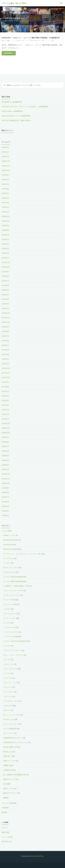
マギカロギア (8, 706)
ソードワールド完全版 (11, 637)
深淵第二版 (7, 765)
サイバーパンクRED (10, 604)
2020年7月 (5, 446)
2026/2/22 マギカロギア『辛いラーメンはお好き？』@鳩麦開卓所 (25, 107)
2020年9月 (5, 437)
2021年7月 (5, 391)
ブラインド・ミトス (10, 683)
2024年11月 (6, 216)
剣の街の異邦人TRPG (11, 747)
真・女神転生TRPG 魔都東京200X (15, 775)
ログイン (5, 828)
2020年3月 (5, 460)
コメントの (7, 837)
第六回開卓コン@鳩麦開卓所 (12, 102)
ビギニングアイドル (10, 669)
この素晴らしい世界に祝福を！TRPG (16, 586)
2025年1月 (5, 212)
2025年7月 (5, 184)
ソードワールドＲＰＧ (11, 632)
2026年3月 (5, 147)
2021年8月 (5, 387)
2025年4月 (5, 198)
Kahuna (32, 856)
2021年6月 (5, 396)
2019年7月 (5, 497)
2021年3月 (5, 410)
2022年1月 (5, 364)
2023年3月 (5, 299)
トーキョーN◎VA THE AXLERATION (15, 641)
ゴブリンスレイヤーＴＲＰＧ (14, 591)
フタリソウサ (8, 678)
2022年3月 (5, 354)
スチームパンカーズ (10, 614)
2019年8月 (5, 493)
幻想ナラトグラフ (10, 761)
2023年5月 (5, 290)
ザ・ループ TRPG (9, 600)
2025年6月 (5, 189)
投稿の (5, 832)
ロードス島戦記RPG (10, 729)
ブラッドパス (8, 687)
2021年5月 (5, 400)
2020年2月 (5, 465)
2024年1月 (5, 258)
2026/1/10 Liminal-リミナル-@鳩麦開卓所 (16, 116)
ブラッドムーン (9, 692)
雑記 (3, 812)
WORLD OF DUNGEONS (11, 549)
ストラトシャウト (10, 618)
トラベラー (7, 646)
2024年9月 (5, 226)
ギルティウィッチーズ (11, 568)
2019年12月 (6, 474)
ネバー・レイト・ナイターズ (14, 655)
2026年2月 (5, 152)
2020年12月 (6, 423)
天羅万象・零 (8, 756)
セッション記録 (14, 40)
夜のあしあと (8, 752)
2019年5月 (5, 506)
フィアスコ (7, 673)
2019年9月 (5, 488)
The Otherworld (9, 545)
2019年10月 (6, 483)
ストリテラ (7, 623)
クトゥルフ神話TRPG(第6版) (13, 577)
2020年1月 (5, 469)
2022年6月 (5, 341)
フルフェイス (8, 696)
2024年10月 (6, 221)
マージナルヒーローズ (11, 701)
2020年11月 (6, 428)
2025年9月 (5, 175)
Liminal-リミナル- (10, 535)
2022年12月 (6, 313)
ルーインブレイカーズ (11, 724)
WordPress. (40, 856)
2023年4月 (5, 295)
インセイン (7, 563)
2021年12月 (6, 368)
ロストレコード (9, 733)
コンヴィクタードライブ (12, 595)
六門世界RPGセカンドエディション (16, 742)
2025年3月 (5, 203)
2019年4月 (5, 511)
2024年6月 (5, 235)
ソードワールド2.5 (10, 627)
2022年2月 (5, 359)
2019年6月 (5, 502)
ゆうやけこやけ (9, 719)
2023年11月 (6, 262)
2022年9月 (5, 327)
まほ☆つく (24, 40)
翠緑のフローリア (10, 779)
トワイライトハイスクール (13, 650)
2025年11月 (6, 166)
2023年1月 (5, 308)
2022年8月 (5, 331)
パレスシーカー (9, 664)
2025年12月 (6, 161)
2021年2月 (5, 414)
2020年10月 (6, 433)
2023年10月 (6, 267)
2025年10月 (6, 170)
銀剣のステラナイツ (10, 793)
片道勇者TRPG (8, 770)
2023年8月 (5, 276)
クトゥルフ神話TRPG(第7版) (13, 581)
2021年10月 (6, 377)
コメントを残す (49, 40)
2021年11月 (6, 373)
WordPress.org (7, 841)
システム (11, 21)
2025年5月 (5, 193)
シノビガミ (7, 609)
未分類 (4, 808)
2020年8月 (5, 442)
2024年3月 (5, 249)
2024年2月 (5, 253)
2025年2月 (5, 207)
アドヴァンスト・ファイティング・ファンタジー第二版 (23, 554)
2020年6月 (5, 451)
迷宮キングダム (9, 788)
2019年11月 (6, 479)
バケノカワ (7, 660)
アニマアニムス (9, 558)
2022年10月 (6, 322)
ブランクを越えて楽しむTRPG (14, 3)
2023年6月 (5, 285)
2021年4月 (5, 405)
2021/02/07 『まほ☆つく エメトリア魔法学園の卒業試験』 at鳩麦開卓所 (31, 38)
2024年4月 (5, 244)
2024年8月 (5, 230)
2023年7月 (5, 281)
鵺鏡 (5, 798)
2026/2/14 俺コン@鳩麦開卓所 (12, 111)
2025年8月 (5, 180)
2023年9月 (5, 272)
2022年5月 (5, 345)
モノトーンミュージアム (12, 715)
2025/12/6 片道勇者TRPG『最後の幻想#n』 (17, 120)
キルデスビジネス (10, 572)
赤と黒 (6, 784)
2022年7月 (5, 336)
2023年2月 (5, 304)
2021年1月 (5, 419)
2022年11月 (6, 318)
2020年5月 (5, 456)
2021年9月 (5, 382)
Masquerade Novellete (11, 540)
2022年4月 (5, 350)
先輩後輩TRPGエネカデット (13, 738)
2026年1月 (5, 157)
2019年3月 (5, 516)
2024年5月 (5, 239)
